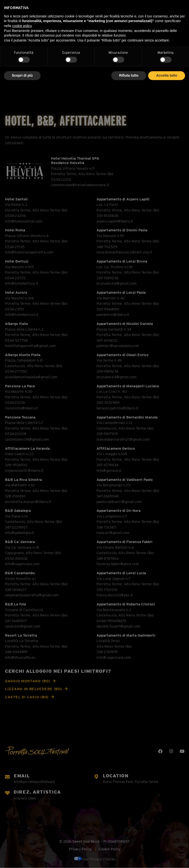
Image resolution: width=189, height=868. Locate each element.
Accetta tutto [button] (167, 75)
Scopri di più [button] (22, 75)
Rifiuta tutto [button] (129, 75)
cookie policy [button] (22, 26)
